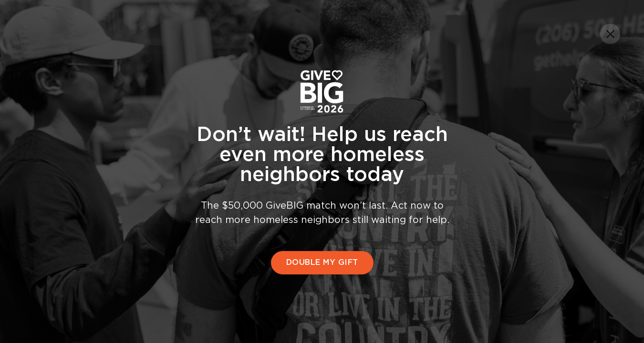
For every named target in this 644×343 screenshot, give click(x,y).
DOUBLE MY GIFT (322, 262)
